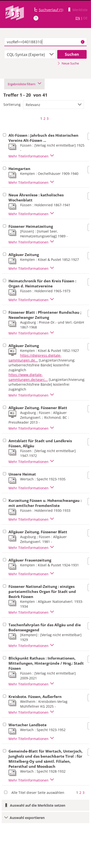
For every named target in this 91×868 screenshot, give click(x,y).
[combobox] (30, 54)
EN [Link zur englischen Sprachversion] (78, 18)
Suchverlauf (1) (51, 10)
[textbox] (45, 42)
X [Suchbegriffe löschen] (83, 42)
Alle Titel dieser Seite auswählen (38, 793)
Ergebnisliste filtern (24, 84)
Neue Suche (68, 63)
